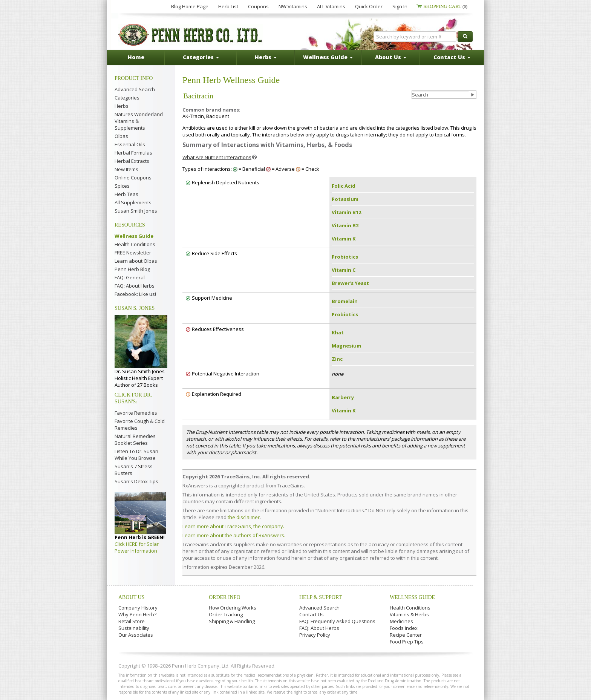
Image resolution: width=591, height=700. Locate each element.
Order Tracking (226, 614)
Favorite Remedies (136, 413)
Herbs (122, 106)
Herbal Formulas (133, 153)
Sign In (400, 6)
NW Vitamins (293, 6)
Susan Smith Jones (136, 211)
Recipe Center (406, 635)
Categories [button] (201, 57)
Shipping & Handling (232, 621)
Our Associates (136, 635)
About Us (131, 597)
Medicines (401, 621)
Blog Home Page (190, 6)
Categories (127, 98)
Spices (122, 186)
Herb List (228, 6)
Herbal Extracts (132, 161)
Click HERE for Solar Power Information (137, 547)
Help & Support (321, 597)
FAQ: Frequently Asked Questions (337, 621)
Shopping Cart (445, 6)
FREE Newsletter (133, 253)
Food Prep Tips (407, 642)
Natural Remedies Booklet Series (135, 440)
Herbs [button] (266, 57)
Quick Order (369, 6)
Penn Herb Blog (132, 269)
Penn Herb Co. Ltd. (191, 35)
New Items (126, 169)
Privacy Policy (315, 635)
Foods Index (404, 628)
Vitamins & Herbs (409, 614)
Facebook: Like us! (135, 294)
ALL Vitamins (331, 6)
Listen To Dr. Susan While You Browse (136, 455)
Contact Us (312, 614)
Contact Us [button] (452, 57)
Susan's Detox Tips (136, 481)
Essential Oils (130, 144)
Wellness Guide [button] (328, 57)
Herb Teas (126, 194)
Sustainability (134, 628)
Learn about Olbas (136, 261)
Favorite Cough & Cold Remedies (140, 424)
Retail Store (132, 621)
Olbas (121, 136)
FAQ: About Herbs (135, 286)
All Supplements (133, 202)
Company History (138, 608)
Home (136, 57)
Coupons (258, 6)
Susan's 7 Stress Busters (134, 470)
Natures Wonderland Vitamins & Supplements (139, 121)
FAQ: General (130, 277)
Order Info (225, 597)
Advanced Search (135, 89)
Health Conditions (135, 244)
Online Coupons (133, 178)
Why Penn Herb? (137, 614)
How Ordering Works (233, 608)
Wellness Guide (134, 236)
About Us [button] (391, 57)
